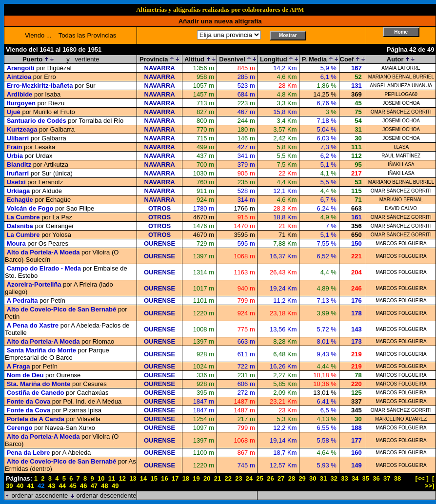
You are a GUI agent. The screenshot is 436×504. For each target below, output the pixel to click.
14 (143, 478)
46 (83, 486)
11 (112, 478)
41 (30, 486)
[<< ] (422, 478)
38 (397, 478)
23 (238, 478)
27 (281, 478)
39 (9, 486)
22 (228, 478)
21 (218, 478)
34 (355, 478)
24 (249, 478)
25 (260, 478)
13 (133, 478)
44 (62, 486)
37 (387, 478)
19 (196, 478)
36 (376, 478)
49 (115, 486)
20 (207, 478)
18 (186, 478)
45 (73, 486)
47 (94, 486)
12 (122, 478)
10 (101, 478)
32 (334, 478)
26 (270, 478)
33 (344, 478)
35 (366, 478)
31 (323, 478)
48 (104, 486)
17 (175, 478)
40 (20, 486)
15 (154, 478)
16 (164, 478)
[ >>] (430, 482)
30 (313, 478)
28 (292, 478)
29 (302, 478)
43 (52, 486)
